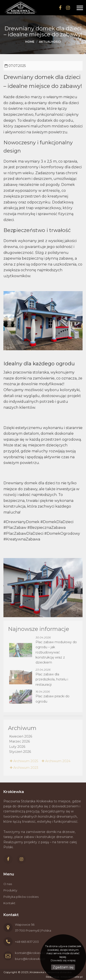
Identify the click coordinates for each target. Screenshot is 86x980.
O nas (8, 884)
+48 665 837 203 (27, 942)
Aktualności (50, 42)
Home (30, 42)
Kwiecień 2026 (21, 736)
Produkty (10, 890)
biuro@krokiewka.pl (30, 959)
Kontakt (9, 903)
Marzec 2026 (19, 741)
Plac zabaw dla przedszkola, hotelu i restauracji (52, 679)
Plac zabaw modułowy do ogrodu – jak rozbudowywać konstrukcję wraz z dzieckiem (56, 652)
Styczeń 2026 (20, 752)
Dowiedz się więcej (63, 960)
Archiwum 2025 (24, 761)
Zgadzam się (63, 967)
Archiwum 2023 (24, 768)
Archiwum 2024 (56, 761)
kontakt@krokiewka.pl (32, 953)
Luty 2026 (17, 747)
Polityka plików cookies (21, 897)
